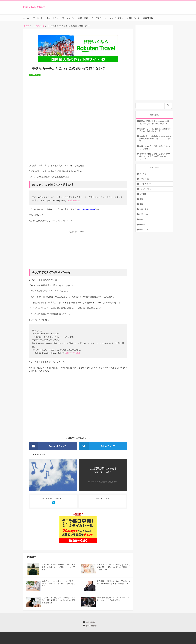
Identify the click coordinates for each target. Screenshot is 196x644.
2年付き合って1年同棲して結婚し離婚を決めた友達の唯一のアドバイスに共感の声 (155, 139)
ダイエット (38, 18)
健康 (141, 204)
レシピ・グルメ (116, 18)
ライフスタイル (99, 18)
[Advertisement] (78, 251)
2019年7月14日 (73, 353)
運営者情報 (148, 18)
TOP (26, 26)
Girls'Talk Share (34, 7)
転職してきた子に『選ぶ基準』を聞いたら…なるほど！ (155, 147)
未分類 (142, 225)
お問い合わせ (133, 18)
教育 (141, 219)
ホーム (26, 18)
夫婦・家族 (144, 209)
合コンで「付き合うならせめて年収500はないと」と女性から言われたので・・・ (155, 156)
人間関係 (143, 194)
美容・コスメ (52, 18)
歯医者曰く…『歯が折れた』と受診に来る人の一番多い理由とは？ (155, 130)
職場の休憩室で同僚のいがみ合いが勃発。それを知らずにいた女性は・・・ (154, 122)
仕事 (141, 199)
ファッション (68, 18)
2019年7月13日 (73, 200)
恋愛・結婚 (83, 18)
